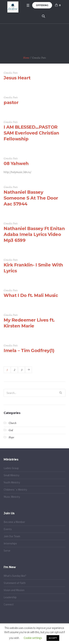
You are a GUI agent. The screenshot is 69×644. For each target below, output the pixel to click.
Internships (10, 543)
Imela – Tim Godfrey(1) (29, 350)
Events (8, 529)
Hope (11, 437)
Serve (7, 551)
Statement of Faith (15, 583)
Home (26, 58)
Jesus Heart (17, 78)
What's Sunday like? (15, 576)
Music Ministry (12, 497)
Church (12, 423)
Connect (9, 604)
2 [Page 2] (14, 370)
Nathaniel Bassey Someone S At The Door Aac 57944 (31, 198)
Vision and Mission (14, 590)
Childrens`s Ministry (15, 490)
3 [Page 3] (22, 370)
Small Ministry (11, 475)
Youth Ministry (12, 482)
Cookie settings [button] (33, 638)
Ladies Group (11, 468)
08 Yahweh (16, 163)
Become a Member (14, 522)
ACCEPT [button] (53, 638)
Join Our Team (12, 536)
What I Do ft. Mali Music (31, 295)
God (11, 430)
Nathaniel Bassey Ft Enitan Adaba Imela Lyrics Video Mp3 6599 (34, 234)
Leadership (10, 597)
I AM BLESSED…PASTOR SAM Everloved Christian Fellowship (31, 133)
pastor (11, 102)
